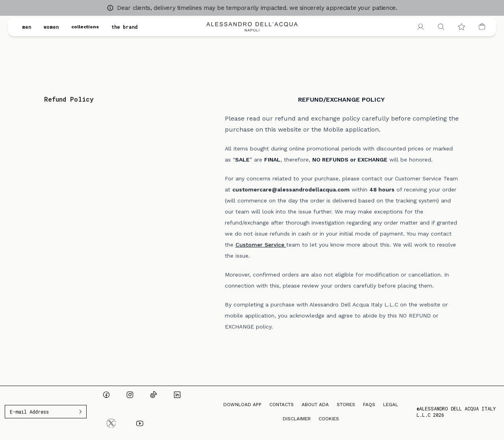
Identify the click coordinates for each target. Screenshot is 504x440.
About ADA (315, 405)
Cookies (329, 419)
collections (85, 27)
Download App (242, 405)
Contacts (282, 405)
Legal (391, 405)
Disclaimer (297, 419)
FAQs (369, 405)
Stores (346, 405)
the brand (125, 27)
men (27, 27)
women (51, 27)
